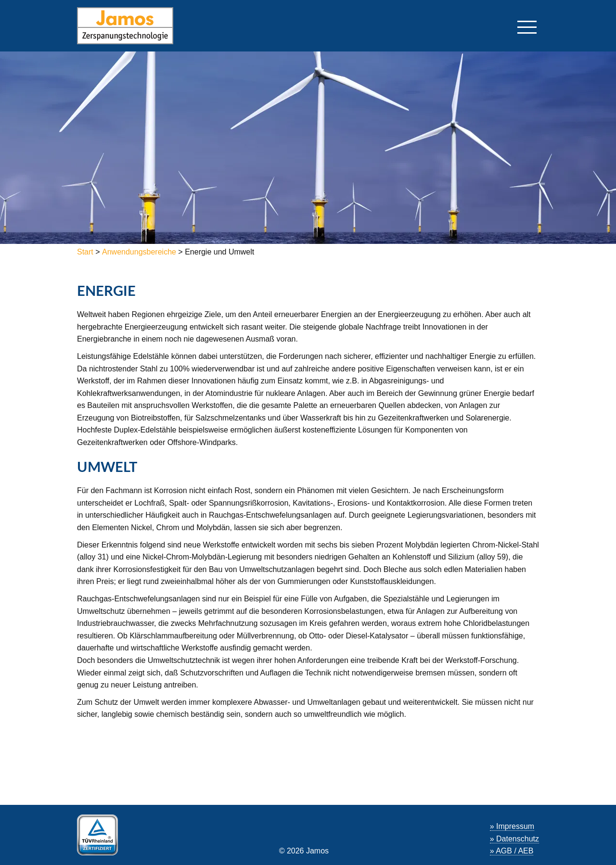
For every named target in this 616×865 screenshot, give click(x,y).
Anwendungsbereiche (139, 252)
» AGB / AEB (512, 851)
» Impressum (512, 826)
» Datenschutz (514, 839)
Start (86, 252)
